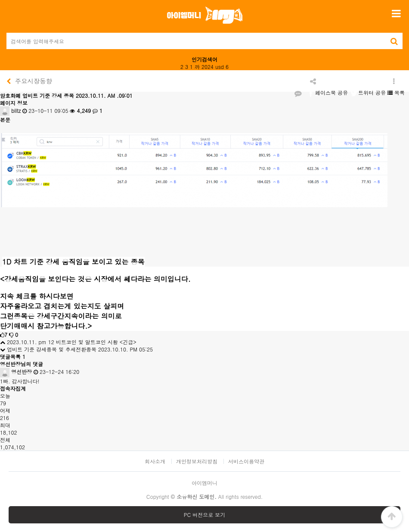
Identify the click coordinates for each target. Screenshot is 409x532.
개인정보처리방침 (197, 461)
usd (220, 67)
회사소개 (155, 461)
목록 (396, 92)
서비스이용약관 (246, 461)
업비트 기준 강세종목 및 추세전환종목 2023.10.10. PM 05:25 (76, 349)
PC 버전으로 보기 (204, 515)
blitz (10, 110)
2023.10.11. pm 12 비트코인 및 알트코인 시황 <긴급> (68, 342)
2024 (208, 67)
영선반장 (16, 372)
